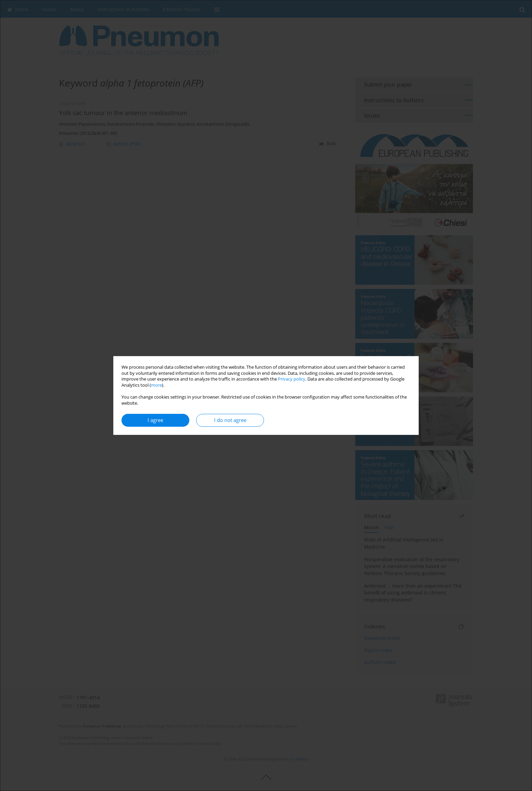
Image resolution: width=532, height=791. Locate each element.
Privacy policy (292, 379)
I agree (155, 420)
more (156, 385)
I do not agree (230, 420)
